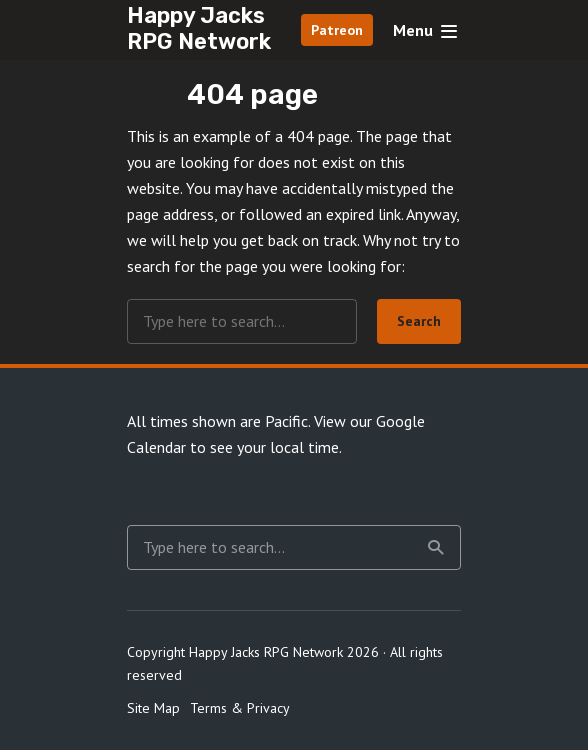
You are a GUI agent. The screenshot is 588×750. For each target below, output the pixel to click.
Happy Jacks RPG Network (199, 28)
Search (419, 321)
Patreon (337, 30)
